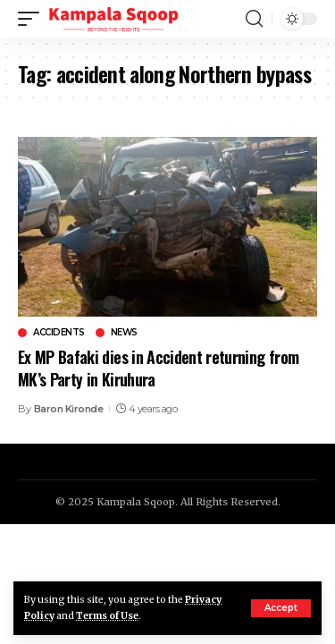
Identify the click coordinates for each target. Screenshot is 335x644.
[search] (254, 19)
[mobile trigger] (33, 19)
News (124, 333)
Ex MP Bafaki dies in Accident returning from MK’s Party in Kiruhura (158, 368)
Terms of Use (107, 616)
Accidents (59, 333)
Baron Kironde (69, 409)
